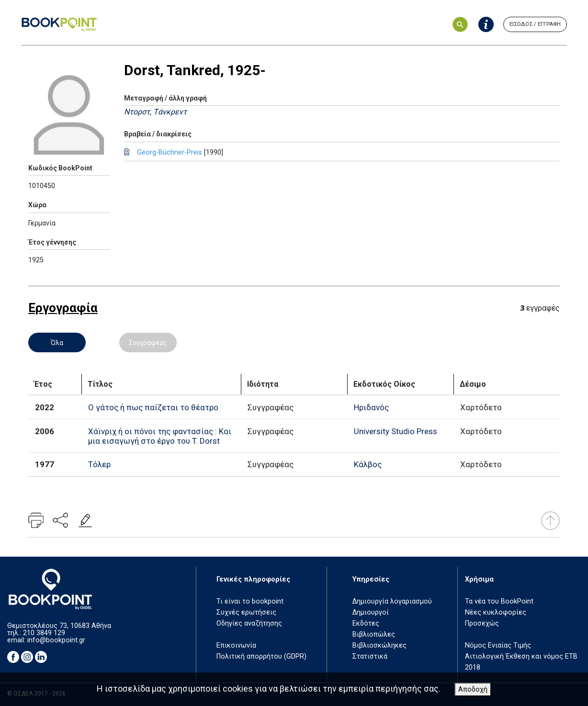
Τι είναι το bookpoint (250, 601)
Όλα (57, 343)
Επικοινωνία (236, 645)
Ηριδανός (371, 407)
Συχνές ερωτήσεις (246, 612)
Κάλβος (368, 464)
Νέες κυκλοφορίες (496, 612)
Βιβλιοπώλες (374, 634)
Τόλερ (99, 464)
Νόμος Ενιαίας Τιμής (498, 645)
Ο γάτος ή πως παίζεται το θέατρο (153, 407)
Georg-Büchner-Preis (170, 152)
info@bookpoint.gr (56, 640)
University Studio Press (396, 431)
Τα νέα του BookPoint (499, 601)
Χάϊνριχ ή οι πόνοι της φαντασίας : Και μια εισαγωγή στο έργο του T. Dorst (160, 436)
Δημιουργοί (371, 612)
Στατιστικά (370, 656)
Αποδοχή (473, 689)
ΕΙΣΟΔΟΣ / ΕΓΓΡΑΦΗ (535, 24)
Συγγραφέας (148, 343)
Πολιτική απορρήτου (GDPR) (261, 656)
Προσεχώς (482, 623)
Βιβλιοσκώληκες (379, 645)
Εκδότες (366, 623)
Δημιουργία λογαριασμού (392, 601)
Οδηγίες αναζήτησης (249, 623)
